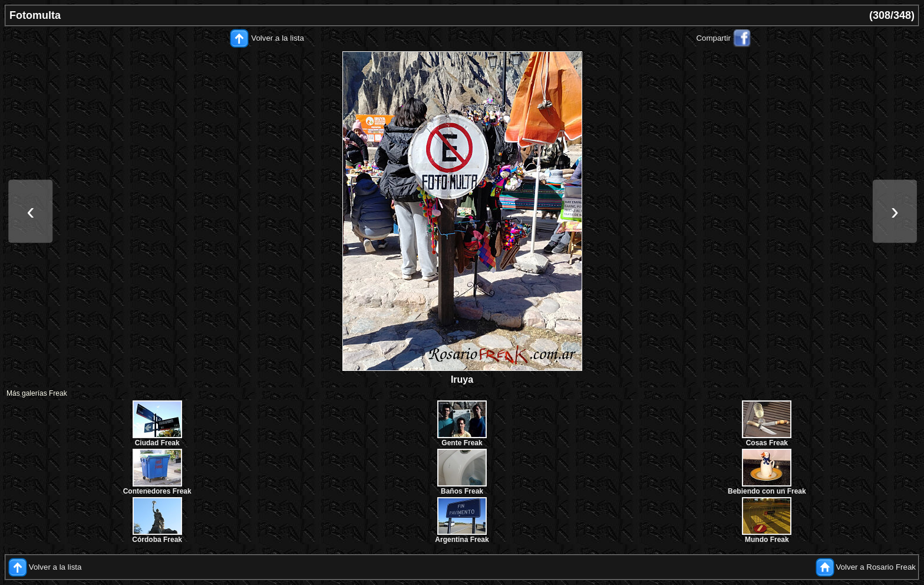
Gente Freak (462, 443)
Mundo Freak (767, 540)
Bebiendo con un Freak (767, 491)
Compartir (713, 38)
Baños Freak (462, 491)
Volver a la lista (278, 38)
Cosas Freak (767, 443)
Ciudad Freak (157, 443)
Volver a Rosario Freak (876, 567)
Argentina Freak (462, 540)
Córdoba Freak (157, 540)
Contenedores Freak (157, 491)
